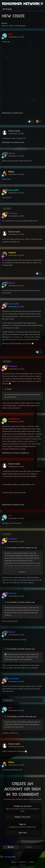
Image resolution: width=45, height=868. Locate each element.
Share (11, 847)
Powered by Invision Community (23, 867)
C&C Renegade (20, 26)
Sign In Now (22, 833)
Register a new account (23, 817)
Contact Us (22, 862)
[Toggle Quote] (6, 389)
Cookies (31, 862)
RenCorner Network (21, 3)
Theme (14, 862)
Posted (16, 37)
